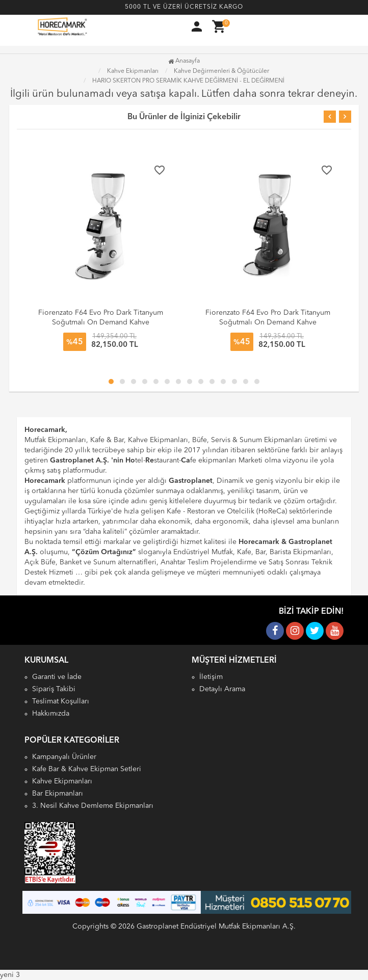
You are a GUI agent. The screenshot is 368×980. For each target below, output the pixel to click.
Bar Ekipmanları (58, 794)
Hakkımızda (51, 714)
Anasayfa (184, 61)
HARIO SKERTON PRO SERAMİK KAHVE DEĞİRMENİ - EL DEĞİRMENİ (188, 81)
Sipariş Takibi (54, 689)
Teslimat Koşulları (61, 701)
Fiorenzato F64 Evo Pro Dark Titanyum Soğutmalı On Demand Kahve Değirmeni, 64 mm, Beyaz (101, 322)
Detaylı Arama (222, 689)
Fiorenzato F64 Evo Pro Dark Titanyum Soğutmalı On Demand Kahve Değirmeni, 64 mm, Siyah (268, 322)
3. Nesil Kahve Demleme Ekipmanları (93, 806)
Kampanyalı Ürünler (64, 757)
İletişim (211, 677)
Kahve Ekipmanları (62, 781)
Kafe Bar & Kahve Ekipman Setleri (87, 769)
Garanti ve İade (57, 677)
